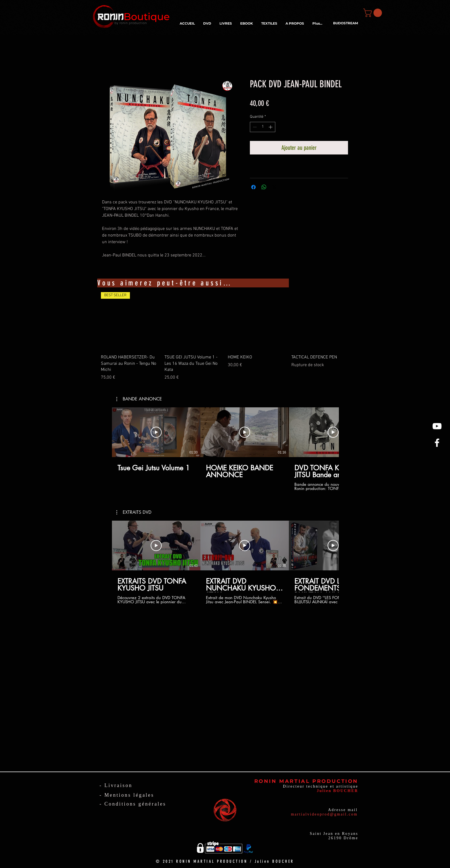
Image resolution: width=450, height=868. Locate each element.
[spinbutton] (263, 127)
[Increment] (271, 127)
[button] (374, 13)
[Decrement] (254, 127)
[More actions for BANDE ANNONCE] (139, 399)
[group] (225, 336)
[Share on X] (274, 187)
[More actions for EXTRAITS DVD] (134, 512)
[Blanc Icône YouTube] (437, 426)
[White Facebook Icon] (437, 443)
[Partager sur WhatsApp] (264, 187)
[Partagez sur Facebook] (253, 187)
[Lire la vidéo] (156, 432)
